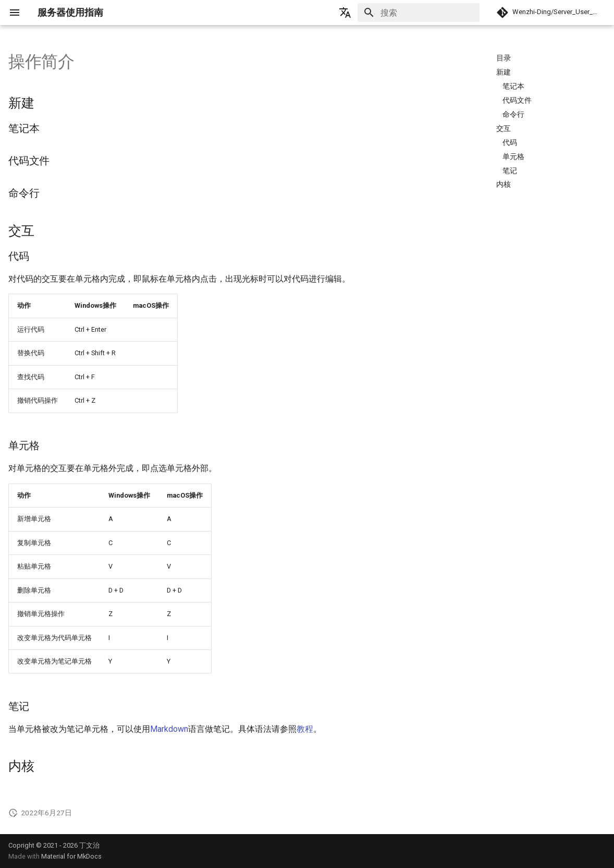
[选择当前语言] (345, 13)
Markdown (169, 729)
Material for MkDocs (71, 856)
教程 (305, 729)
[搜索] (419, 13)
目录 (504, 58)
